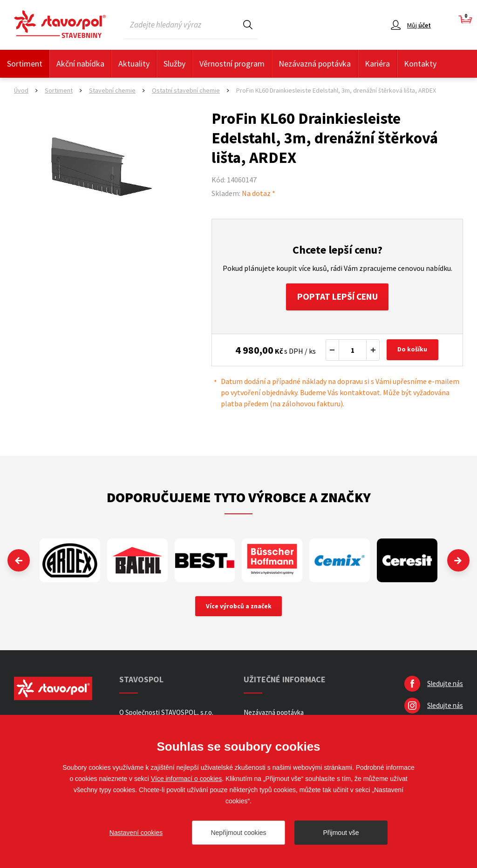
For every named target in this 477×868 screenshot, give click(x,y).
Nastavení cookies (136, 833)
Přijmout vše (341, 833)
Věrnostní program (232, 64)
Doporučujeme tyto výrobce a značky (239, 498)
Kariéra (377, 64)
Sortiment (25, 64)
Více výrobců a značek (239, 607)
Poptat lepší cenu (337, 297)
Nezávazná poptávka (315, 64)
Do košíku (413, 351)
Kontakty (420, 64)
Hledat (248, 24)
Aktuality (134, 64)
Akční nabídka (80, 64)
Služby (174, 64)
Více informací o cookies (187, 779)
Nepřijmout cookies (238, 833)
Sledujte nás (445, 685)
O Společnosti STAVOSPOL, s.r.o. (166, 714)
